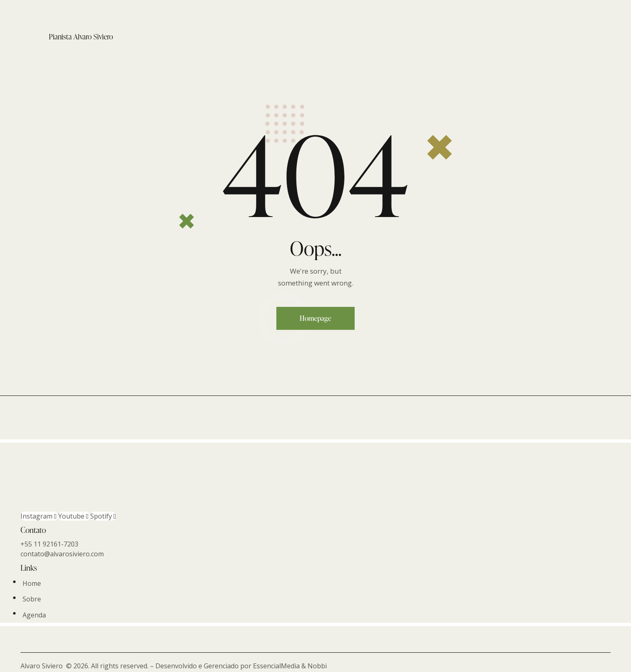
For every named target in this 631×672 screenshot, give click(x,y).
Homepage (315, 318)
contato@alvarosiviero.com (62, 554)
